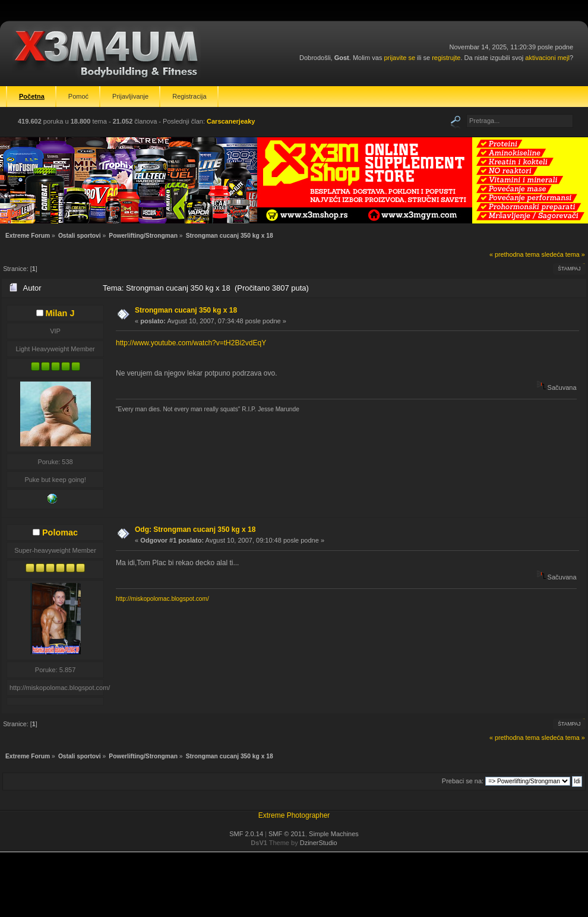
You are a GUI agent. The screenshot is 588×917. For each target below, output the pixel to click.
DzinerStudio (319, 843)
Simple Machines (334, 834)
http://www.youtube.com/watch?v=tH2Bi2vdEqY (191, 343)
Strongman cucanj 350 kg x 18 (186, 310)
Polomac (60, 532)
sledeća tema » (563, 254)
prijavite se (399, 58)
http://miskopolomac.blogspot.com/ (162, 599)
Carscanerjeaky (231, 121)
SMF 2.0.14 (246, 834)
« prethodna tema (515, 254)
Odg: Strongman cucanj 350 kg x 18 (195, 530)
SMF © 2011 (287, 834)
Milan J (60, 313)
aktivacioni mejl (547, 58)
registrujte (446, 58)
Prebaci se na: (463, 781)
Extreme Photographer (294, 815)
